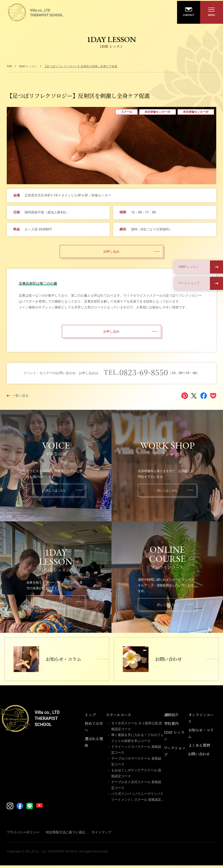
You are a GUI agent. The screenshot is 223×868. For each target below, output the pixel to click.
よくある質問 (199, 749)
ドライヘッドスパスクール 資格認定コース (136, 752)
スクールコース (118, 717)
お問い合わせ (199, 757)
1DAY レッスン (201, 267)
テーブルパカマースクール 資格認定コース (136, 764)
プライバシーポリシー (23, 835)
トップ (90, 717)
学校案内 (171, 726)
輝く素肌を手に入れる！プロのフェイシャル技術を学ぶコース (138, 741)
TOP (9, 66)
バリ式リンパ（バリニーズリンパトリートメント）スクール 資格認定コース (138, 800)
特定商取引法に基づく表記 (66, 835)
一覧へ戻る (18, 396)
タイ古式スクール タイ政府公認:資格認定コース (137, 729)
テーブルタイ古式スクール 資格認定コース (136, 788)
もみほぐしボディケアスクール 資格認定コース (136, 776)
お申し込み (111, 252)
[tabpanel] (112, 146)
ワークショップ (201, 283)
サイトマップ (101, 835)
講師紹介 (171, 717)
